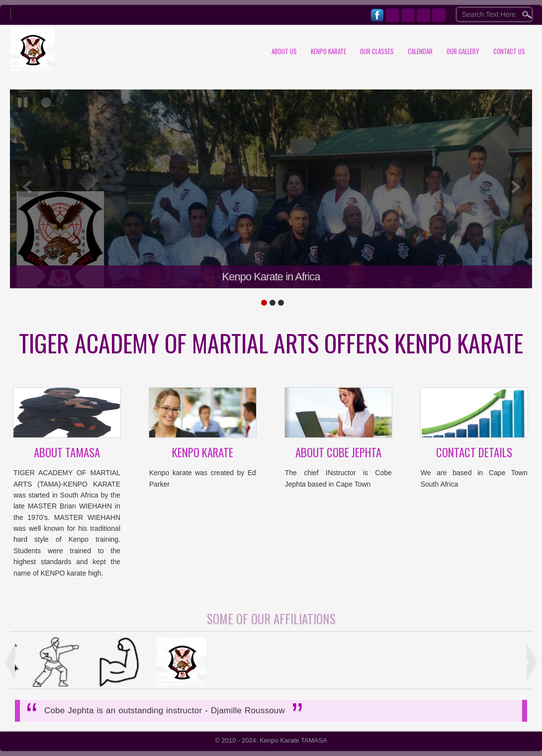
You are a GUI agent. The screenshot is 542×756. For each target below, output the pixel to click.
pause (23, 102)
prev (28, 187)
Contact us (509, 51)
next (514, 187)
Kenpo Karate (328, 51)
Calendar (420, 51)
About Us (284, 51)
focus (46, 102)
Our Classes (377, 51)
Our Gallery (463, 51)
